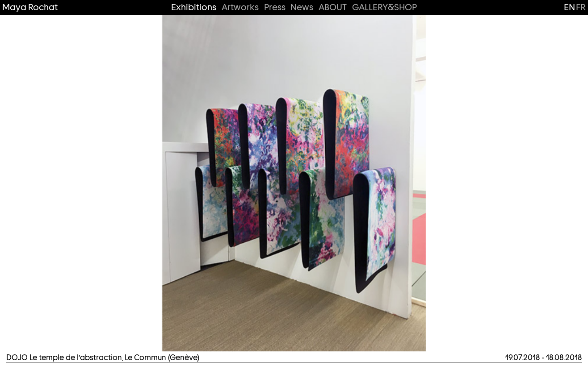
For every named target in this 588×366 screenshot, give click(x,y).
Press (275, 7)
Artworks (240, 7)
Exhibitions (194, 7)
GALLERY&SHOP (384, 7)
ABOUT (333, 7)
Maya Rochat (30, 7)
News (302, 7)
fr (581, 7)
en (569, 7)
